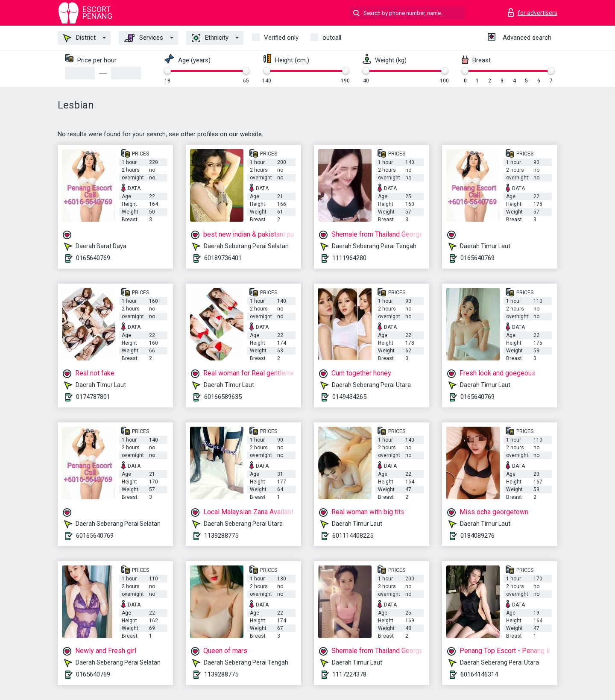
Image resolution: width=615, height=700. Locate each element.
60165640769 (95, 536)
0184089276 (477, 536)
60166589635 (223, 397)
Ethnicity (210, 38)
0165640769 (93, 258)
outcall (332, 38)
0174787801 (93, 397)
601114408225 (353, 536)
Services (144, 38)
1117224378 (349, 674)
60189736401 (223, 258)
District (79, 38)
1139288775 (221, 536)
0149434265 (349, 397)
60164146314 (479, 674)
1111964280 (349, 258)
